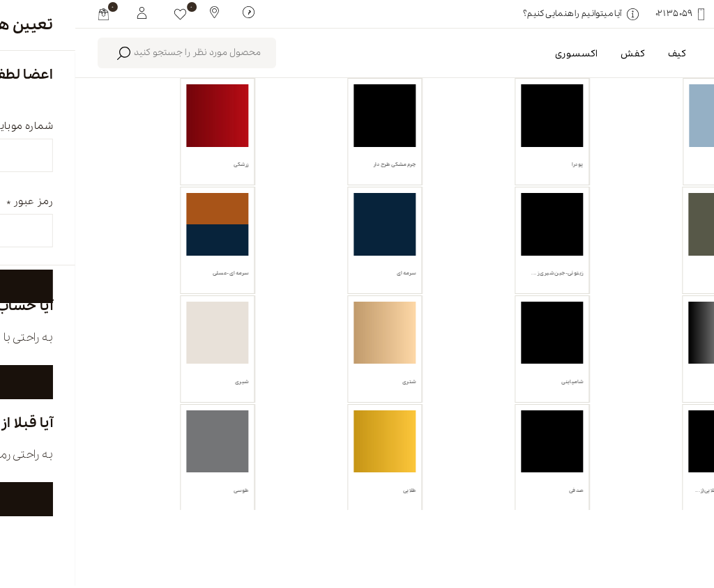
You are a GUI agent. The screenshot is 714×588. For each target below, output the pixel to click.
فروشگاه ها (405, 530)
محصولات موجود (451, 159)
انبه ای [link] (572, 224)
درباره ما (519, 530)
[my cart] (28, 14)
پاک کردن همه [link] (502, 224)
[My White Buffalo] (67, 12)
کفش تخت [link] (648, 224)
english (622, 530)
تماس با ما (286, 530)
